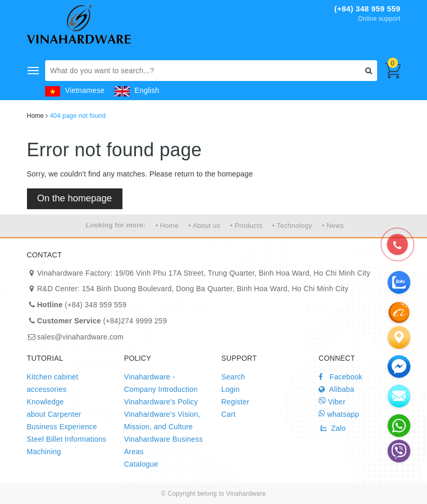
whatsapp (339, 414)
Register (236, 402)
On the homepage (75, 198)
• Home (167, 226)
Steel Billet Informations (67, 439)
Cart (229, 414)
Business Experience (62, 427)
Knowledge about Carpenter (54, 408)
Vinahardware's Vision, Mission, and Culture (162, 420)
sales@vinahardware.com (81, 337)
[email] (399, 366)
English (137, 90)
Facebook (341, 377)
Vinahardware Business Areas (163, 445)
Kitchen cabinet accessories (53, 383)
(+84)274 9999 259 (102, 321)
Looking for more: (115, 225)
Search (233, 377)
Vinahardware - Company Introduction (161, 383)
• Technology (292, 226)
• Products (246, 226)
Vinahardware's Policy (161, 402)
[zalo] (399, 312)
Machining (44, 452)
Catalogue (141, 464)
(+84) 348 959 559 (367, 9)
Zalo (332, 428)
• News (333, 226)
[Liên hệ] (399, 337)
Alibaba (336, 389)
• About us (204, 226)
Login (231, 389)
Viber (332, 401)
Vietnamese (75, 90)
